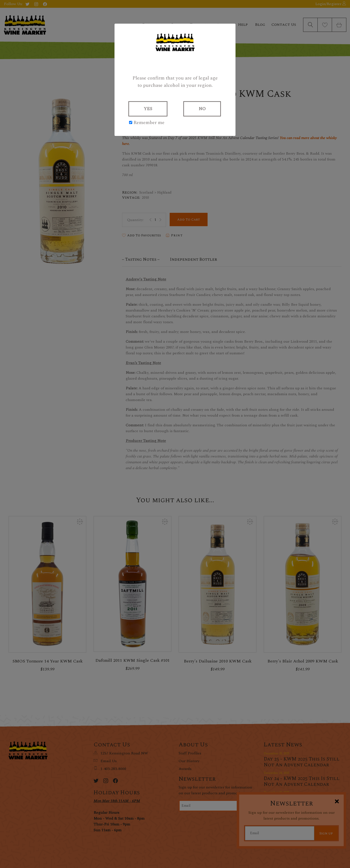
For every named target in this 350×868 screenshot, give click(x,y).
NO (202, 109)
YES (148, 109)
